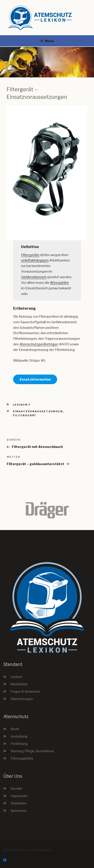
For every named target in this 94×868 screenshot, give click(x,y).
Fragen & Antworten (25, 692)
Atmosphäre (59, 283)
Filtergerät (25, 415)
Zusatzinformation (35, 379)
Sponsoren (19, 811)
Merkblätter (19, 684)
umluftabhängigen (35, 260)
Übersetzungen (22, 699)
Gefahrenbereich (34, 277)
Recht (15, 729)
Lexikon (16, 677)
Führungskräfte (22, 758)
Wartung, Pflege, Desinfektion (32, 751)
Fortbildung (19, 744)
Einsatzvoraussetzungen (38, 411)
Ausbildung (19, 736)
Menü (47, 41)
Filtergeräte (30, 255)
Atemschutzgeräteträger (39, 344)
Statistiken (19, 803)
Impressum (19, 796)
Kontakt (16, 789)
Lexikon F (22, 405)
